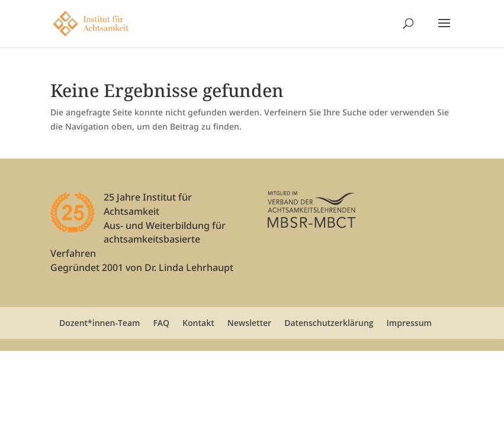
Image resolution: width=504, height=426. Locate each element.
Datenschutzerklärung (329, 323)
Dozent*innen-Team (99, 323)
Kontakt (198, 323)
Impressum (409, 323)
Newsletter (249, 323)
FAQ (161, 323)
